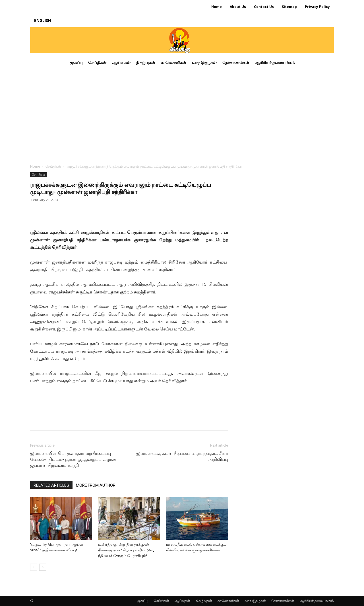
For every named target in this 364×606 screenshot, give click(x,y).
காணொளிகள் (228, 601)
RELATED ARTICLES (51, 485)
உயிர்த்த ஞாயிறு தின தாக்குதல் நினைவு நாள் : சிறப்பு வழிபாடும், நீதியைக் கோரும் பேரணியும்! (126, 550)
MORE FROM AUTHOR (96, 485)
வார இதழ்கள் (255, 601)
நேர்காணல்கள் (283, 601)
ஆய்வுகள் (182, 601)
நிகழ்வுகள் (204, 601)
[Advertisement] (182, 115)
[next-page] (43, 567)
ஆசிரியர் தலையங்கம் (317, 601)
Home (35, 166)
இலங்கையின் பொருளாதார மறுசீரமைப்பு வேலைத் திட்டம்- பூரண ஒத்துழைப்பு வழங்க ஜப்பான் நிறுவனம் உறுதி (73, 459)
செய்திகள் (53, 166)
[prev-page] (34, 567)
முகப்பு (143, 601)
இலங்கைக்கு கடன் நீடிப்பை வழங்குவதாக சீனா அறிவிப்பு (182, 456)
